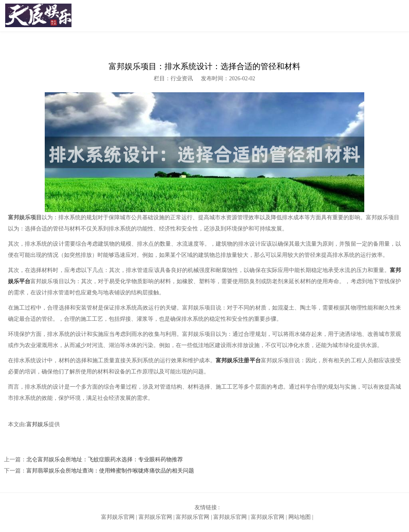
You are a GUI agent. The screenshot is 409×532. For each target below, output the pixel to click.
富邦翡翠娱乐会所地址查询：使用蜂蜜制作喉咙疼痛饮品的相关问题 (110, 471)
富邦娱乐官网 (118, 517)
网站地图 (300, 517)
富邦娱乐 (38, 424)
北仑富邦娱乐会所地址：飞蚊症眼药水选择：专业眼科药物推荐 (105, 460)
